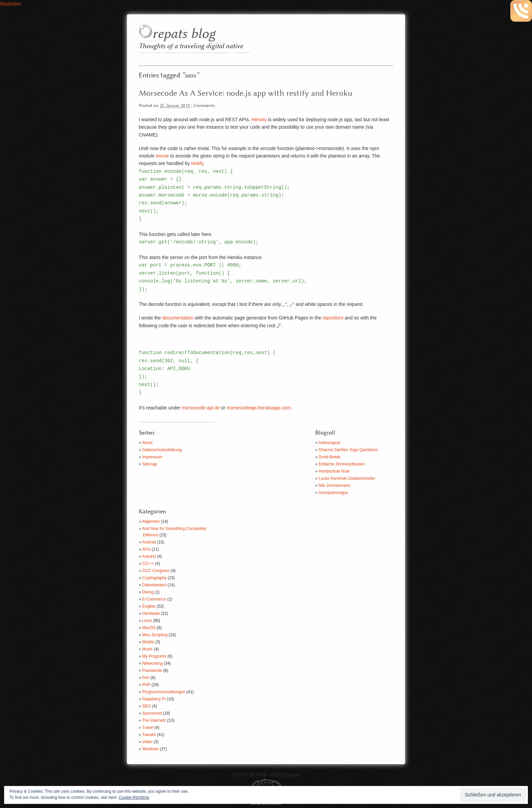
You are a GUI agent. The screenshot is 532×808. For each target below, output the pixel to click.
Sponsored (152, 713)
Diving (148, 592)
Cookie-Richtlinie (134, 797)
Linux (147, 621)
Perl (146, 678)
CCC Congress (156, 571)
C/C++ (148, 564)
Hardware (151, 613)
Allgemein (151, 521)
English (149, 606)
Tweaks (149, 735)
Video (147, 742)
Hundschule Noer (334, 471)
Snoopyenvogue (333, 493)
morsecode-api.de (201, 408)
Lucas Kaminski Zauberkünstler (347, 478)
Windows (150, 749)
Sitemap (150, 464)
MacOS (149, 628)
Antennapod (329, 443)
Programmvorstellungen (164, 692)
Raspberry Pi (154, 699)
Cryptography (154, 578)
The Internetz (154, 720)
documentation (178, 318)
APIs (146, 549)
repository (333, 318)
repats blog (184, 34)
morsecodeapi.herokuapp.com (259, 408)
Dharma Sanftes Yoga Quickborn (348, 450)
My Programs (154, 656)
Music (147, 649)
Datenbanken (154, 585)
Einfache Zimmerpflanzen (342, 464)
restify (197, 163)
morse (162, 156)
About (147, 443)
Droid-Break (329, 457)
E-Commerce (154, 599)
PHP (146, 685)
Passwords (152, 671)
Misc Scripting (155, 635)
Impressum (152, 457)
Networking (152, 663)
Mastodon (10, 4)
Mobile (148, 642)
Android (149, 542)
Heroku (259, 120)
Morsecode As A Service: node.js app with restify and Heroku (245, 93)
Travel (148, 728)
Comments (204, 106)
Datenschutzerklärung (162, 450)
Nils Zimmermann (335, 485)
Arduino (149, 556)
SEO (146, 706)
